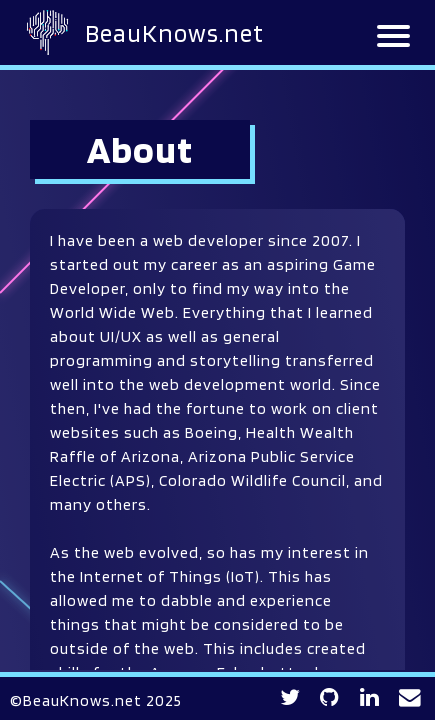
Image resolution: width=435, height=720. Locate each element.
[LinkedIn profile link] (370, 698)
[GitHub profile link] (330, 698)
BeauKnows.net (174, 33)
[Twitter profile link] (290, 698)
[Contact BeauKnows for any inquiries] (410, 698)
